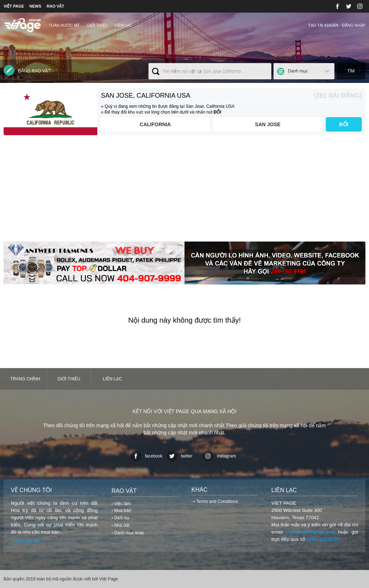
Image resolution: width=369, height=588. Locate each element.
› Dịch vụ (120, 518)
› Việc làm (121, 504)
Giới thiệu (97, 25)
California (155, 124)
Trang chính (25, 379)
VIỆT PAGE (14, 6)
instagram (219, 456)
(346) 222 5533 (323, 539)
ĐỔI (344, 124)
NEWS (35, 6)
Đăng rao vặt (27, 70)
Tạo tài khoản (323, 25)
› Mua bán (121, 510)
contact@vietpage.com (311, 532)
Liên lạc (124, 25)
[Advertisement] (184, 191)
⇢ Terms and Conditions (215, 501)
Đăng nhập (354, 25)
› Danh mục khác (128, 533)
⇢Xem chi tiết (25, 541)
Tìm (351, 71)
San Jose (268, 124)
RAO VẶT (56, 6)
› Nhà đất (121, 525)
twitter (179, 456)
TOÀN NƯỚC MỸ (64, 25)
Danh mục (298, 71)
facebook (146, 456)
